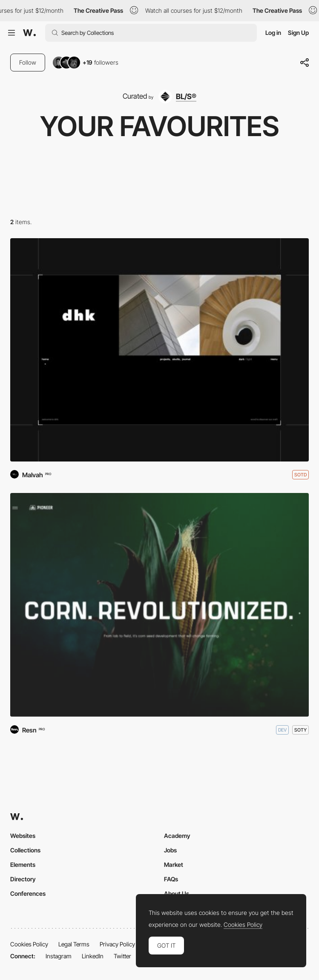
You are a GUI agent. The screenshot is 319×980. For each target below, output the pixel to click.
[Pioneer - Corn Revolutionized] (159, 605)
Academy (177, 836)
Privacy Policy (117, 944)
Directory (23, 879)
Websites (23, 836)
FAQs (171, 879)
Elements (23, 865)
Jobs (170, 850)
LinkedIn (93, 956)
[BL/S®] (177, 97)
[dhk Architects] (159, 350)
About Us (177, 893)
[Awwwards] (29, 33)
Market (174, 865)
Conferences (28, 893)
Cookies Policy (29, 944)
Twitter (122, 956)
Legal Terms (74, 944)
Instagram (59, 956)
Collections (25, 850)
